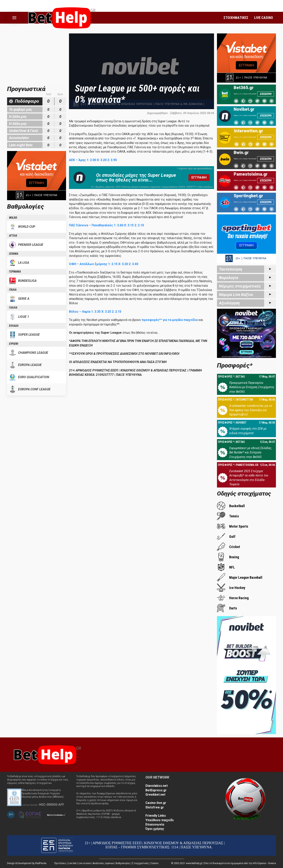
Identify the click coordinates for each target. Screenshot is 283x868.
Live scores (85, 863)
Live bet (72, 863)
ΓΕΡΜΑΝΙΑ (15, 272)
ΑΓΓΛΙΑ (13, 236)
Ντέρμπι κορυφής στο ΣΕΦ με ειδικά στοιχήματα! (248, 431)
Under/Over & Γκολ (24, 131)
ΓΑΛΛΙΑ (13, 308)
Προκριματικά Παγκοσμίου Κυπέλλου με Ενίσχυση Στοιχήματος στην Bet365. (252, 387)
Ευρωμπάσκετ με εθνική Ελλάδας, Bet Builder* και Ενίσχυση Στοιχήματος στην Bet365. (251, 452)
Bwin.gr (241, 153)
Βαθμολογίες (123, 863)
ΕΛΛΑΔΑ (14, 326)
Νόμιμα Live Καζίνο (236, 295)
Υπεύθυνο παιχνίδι (160, 820)
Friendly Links (156, 816)
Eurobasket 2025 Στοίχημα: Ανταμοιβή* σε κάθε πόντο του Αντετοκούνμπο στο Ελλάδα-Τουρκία (249, 478)
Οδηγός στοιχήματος (244, 493)
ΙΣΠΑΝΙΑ (14, 254)
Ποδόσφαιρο (27, 101)
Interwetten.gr (249, 131)
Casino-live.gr (156, 803)
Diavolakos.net (157, 786)
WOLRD (13, 218)
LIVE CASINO (264, 18)
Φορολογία (229, 278)
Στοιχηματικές (141, 863)
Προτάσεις (60, 863)
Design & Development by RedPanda (27, 863)
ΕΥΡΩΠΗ (14, 344)
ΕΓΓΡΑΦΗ (199, 177)
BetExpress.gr (156, 790)
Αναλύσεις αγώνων (103, 863)
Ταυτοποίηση (231, 269)
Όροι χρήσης (155, 829)
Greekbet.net (155, 795)
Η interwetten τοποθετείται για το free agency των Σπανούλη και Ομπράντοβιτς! (251, 410)
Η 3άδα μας (18, 124)
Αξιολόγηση (229, 303)
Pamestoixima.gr (251, 174)
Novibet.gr (244, 109)
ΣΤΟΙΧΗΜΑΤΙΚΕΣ (236, 18)
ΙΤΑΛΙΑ (13, 290)
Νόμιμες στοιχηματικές (240, 286)
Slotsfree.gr (155, 807)
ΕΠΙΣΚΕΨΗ (266, 94)
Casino (155, 863)
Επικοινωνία (155, 824)
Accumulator (19, 138)
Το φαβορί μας (21, 109)
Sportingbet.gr (248, 196)
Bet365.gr (244, 88)
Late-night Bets (21, 145)
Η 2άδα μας (18, 117)
